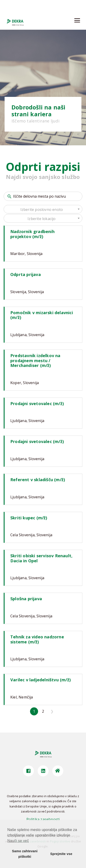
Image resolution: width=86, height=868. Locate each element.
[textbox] (43, 210)
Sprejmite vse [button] (61, 854)
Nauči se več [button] (18, 841)
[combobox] (43, 209)
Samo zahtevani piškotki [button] (25, 854)
